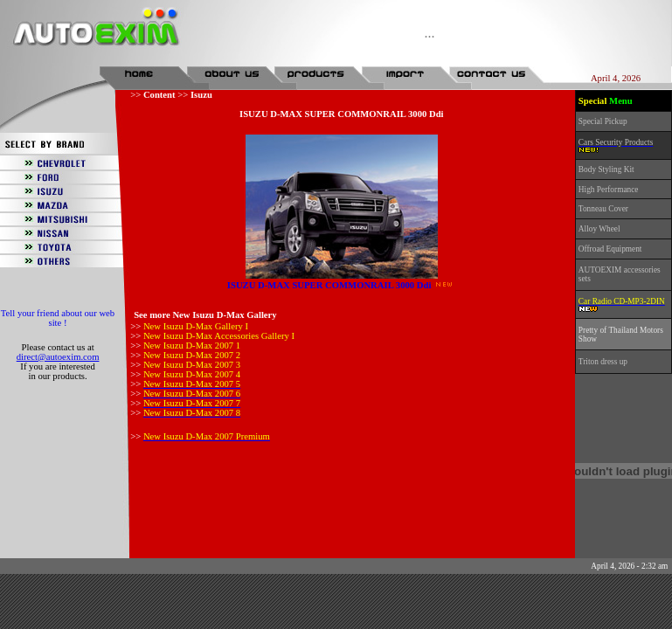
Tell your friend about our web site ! (58, 318)
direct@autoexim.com (58, 357)
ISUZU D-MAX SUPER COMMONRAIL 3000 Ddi (329, 285)
